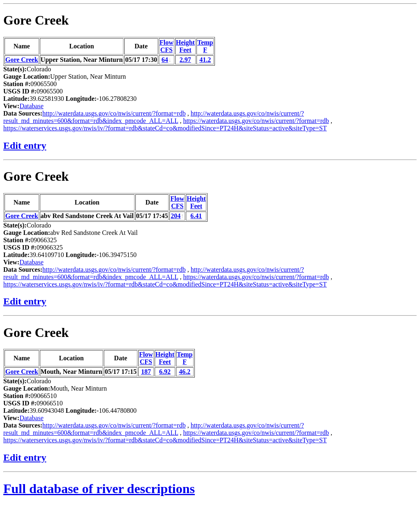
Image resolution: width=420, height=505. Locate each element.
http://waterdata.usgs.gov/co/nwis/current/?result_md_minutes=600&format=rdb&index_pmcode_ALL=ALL (154, 117)
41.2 (205, 60)
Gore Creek (36, 20)
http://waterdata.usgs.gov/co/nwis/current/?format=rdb (114, 113)
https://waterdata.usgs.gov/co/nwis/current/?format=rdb (256, 121)
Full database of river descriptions (99, 489)
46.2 (185, 372)
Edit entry (25, 146)
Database (31, 106)
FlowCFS (167, 46)
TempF (205, 46)
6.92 (165, 372)
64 (165, 60)
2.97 (185, 60)
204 (176, 216)
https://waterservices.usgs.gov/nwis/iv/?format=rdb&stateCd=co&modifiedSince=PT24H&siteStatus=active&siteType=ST (165, 128)
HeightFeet (185, 46)
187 (146, 372)
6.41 (196, 216)
